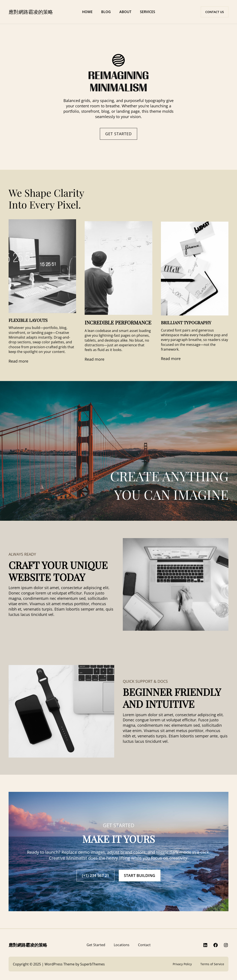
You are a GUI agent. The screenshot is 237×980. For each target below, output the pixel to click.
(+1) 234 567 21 (95, 875)
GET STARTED (118, 134)
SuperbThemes (92, 964)
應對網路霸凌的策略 (31, 12)
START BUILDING (139, 875)
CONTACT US (215, 12)
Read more (18, 361)
